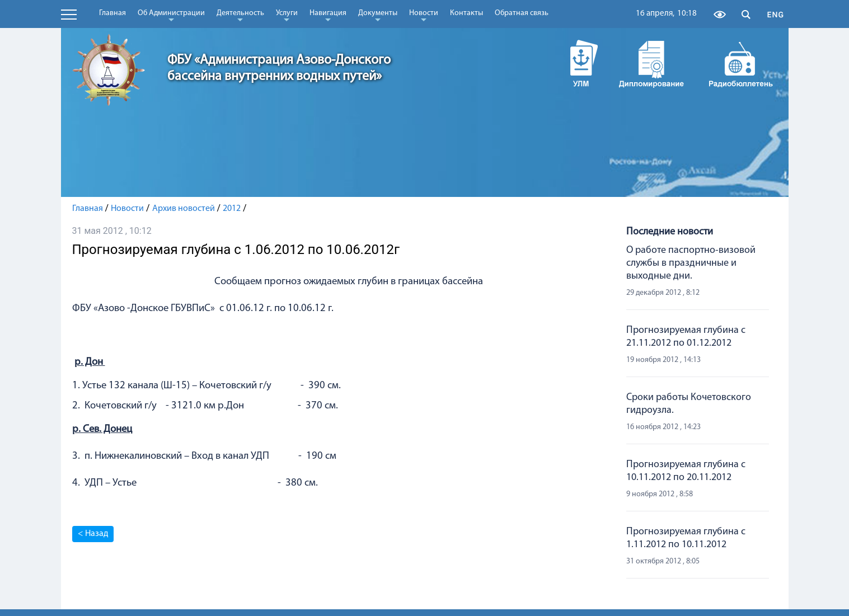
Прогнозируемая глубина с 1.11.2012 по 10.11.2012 (686, 538)
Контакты (466, 13)
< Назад (93, 534)
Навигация (328, 15)
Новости (424, 15)
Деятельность (240, 15)
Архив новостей (184, 209)
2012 (232, 209)
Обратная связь (522, 13)
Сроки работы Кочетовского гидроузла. (689, 404)
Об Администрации (171, 15)
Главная (112, 13)
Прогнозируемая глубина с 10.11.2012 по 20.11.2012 (686, 471)
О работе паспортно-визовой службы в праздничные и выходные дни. (691, 263)
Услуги (287, 15)
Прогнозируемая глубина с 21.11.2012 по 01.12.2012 (686, 337)
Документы (378, 15)
